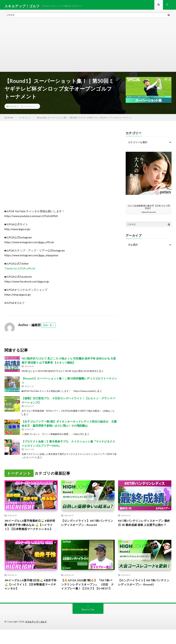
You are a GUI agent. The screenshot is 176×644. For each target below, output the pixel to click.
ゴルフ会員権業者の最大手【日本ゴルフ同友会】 (149, 209)
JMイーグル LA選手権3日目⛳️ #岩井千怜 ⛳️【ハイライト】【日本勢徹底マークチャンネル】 (31, 594)
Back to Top (88, 624)
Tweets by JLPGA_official (20, 271)
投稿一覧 (48, 328)
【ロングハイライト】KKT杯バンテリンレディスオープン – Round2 (144, 591)
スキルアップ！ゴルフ (37, 636)
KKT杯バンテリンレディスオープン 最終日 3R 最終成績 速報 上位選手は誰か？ (144, 528)
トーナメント (30, 109)
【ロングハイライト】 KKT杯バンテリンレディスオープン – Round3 (87, 526)
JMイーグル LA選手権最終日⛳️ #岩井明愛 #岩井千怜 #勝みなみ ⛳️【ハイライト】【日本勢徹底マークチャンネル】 (30, 530)
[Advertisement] (88, 48)
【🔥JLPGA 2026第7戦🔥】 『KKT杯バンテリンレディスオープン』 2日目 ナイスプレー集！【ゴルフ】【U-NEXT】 (88, 596)
